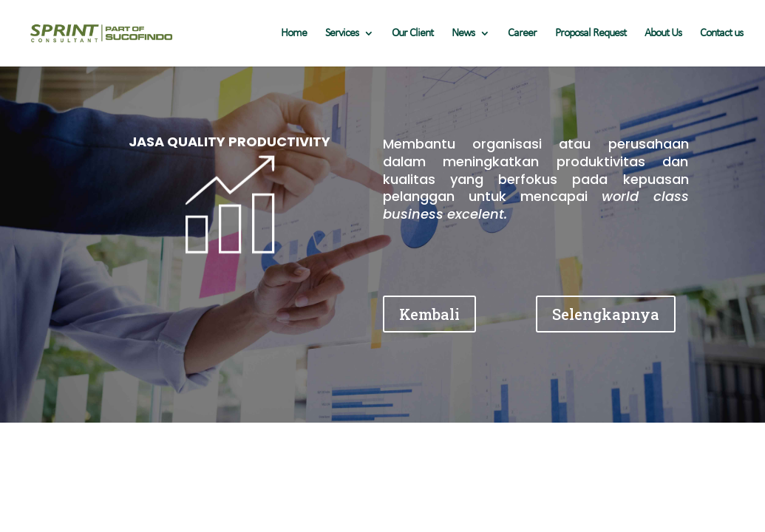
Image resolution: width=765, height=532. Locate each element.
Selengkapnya (606, 314)
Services (342, 34)
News (463, 34)
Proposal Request (591, 34)
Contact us (721, 34)
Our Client (412, 34)
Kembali (429, 314)
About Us (663, 34)
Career (522, 34)
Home (294, 34)
